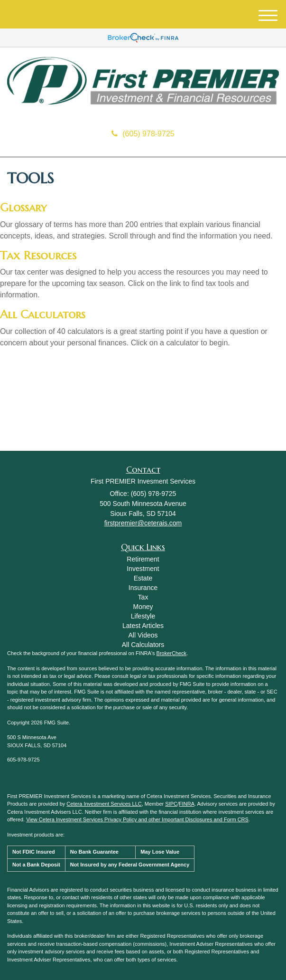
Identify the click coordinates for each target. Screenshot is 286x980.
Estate (143, 578)
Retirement (143, 559)
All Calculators (43, 314)
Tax (143, 597)
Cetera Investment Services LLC (104, 804)
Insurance (143, 588)
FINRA (187, 804)
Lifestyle (143, 616)
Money (143, 607)
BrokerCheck (172, 653)
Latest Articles (143, 626)
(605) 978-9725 (143, 134)
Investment (143, 569)
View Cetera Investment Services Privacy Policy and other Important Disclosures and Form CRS (137, 819)
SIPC (171, 804)
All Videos (143, 635)
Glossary (23, 208)
